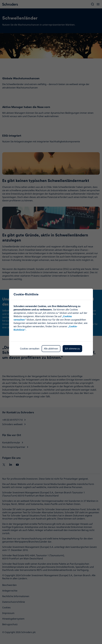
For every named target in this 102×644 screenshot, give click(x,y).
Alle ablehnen (51, 349)
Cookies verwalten (30, 349)
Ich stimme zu (72, 349)
